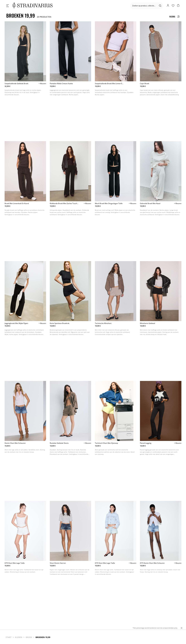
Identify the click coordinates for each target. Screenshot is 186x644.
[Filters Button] (174, 17)
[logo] (32, 6)
